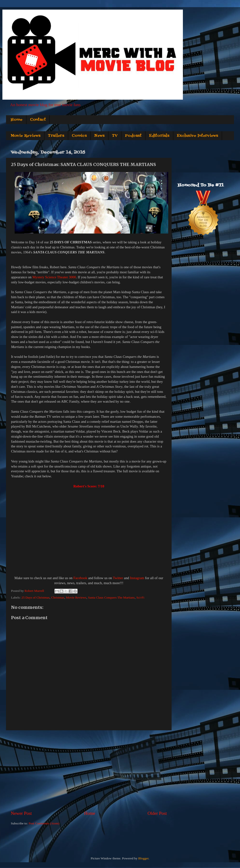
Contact (38, 120)
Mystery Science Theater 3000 (54, 277)
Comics (79, 136)
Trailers (56, 136)
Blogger (143, 858)
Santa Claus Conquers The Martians (111, 597)
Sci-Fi (140, 597)
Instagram (137, 578)
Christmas (58, 597)
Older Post (157, 813)
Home (17, 120)
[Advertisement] (89, 770)
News (99, 136)
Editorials (159, 136)
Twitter (118, 578)
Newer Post (21, 813)
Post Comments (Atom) (44, 823)
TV (115, 136)
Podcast (133, 136)
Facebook (80, 578)
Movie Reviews (26, 136)
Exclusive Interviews (198, 136)
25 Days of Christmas (35, 597)
